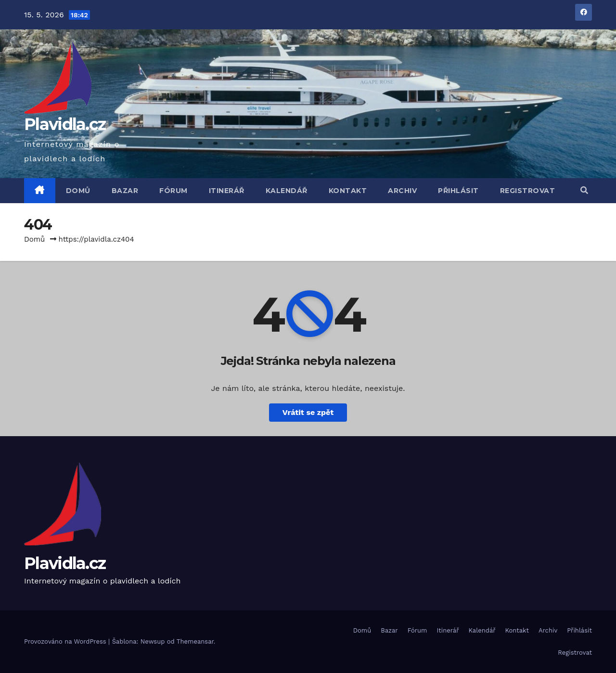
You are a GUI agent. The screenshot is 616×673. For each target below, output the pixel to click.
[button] (584, 190)
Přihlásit (458, 191)
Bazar (125, 191)
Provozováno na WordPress (66, 641)
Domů (78, 191)
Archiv (402, 191)
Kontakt (348, 191)
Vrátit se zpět (308, 412)
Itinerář (227, 191)
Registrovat (528, 191)
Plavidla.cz (65, 124)
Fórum (173, 191)
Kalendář (287, 191)
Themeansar (195, 641)
